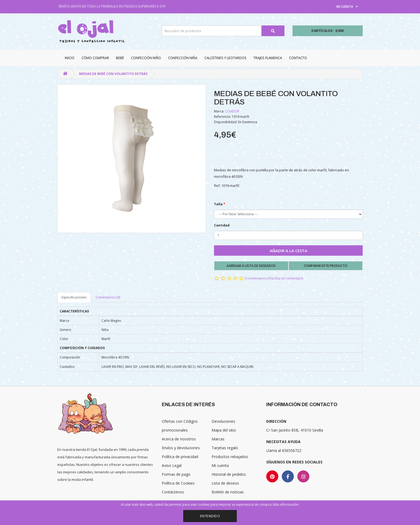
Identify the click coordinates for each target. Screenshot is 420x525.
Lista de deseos (225, 483)
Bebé (120, 58)
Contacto (298, 58)
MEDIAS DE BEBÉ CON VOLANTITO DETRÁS (113, 74)
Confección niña (183, 58)
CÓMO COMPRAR (95, 58)
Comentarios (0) (108, 297)
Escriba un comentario (286, 278)
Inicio (70, 58)
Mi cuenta (220, 465)
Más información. (286, 505)
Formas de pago (176, 474)
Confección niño (146, 58)
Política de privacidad (180, 457)
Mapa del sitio (224, 430)
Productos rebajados (230, 457)
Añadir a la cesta (288, 251)
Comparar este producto (326, 266)
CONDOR (232, 111)
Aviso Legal (172, 465)
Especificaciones (74, 297)
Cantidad (222, 225)
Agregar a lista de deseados (251, 266)
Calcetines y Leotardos (225, 58)
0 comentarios (256, 278)
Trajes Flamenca (268, 58)
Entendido (210, 516)
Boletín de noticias (228, 492)
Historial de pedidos (229, 474)
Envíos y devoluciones (181, 448)
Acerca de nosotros (179, 439)
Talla (218, 204)
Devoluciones (223, 421)
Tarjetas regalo (225, 448)
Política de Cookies (178, 483)
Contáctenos (173, 492)
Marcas (218, 439)
